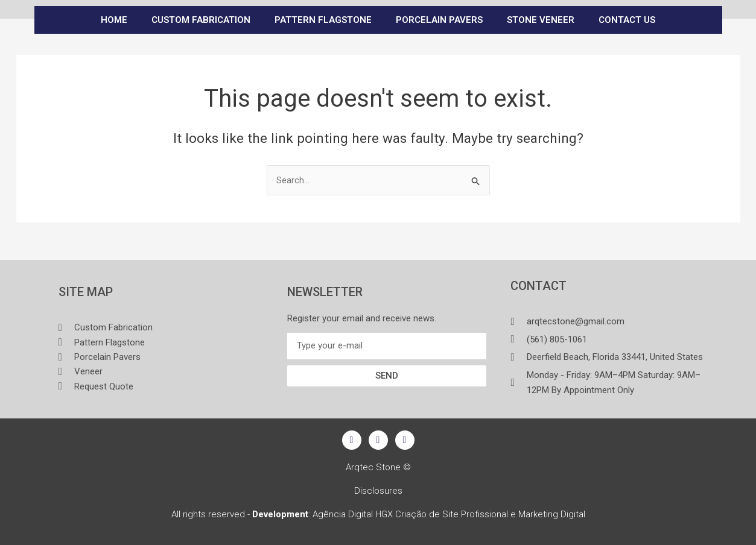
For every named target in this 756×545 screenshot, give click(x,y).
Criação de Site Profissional (452, 514)
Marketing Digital (552, 514)
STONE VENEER (541, 20)
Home (114, 20)
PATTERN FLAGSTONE (323, 20)
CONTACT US (627, 20)
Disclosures (378, 491)
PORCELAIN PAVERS (439, 20)
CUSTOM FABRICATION (201, 20)
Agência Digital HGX (353, 514)
